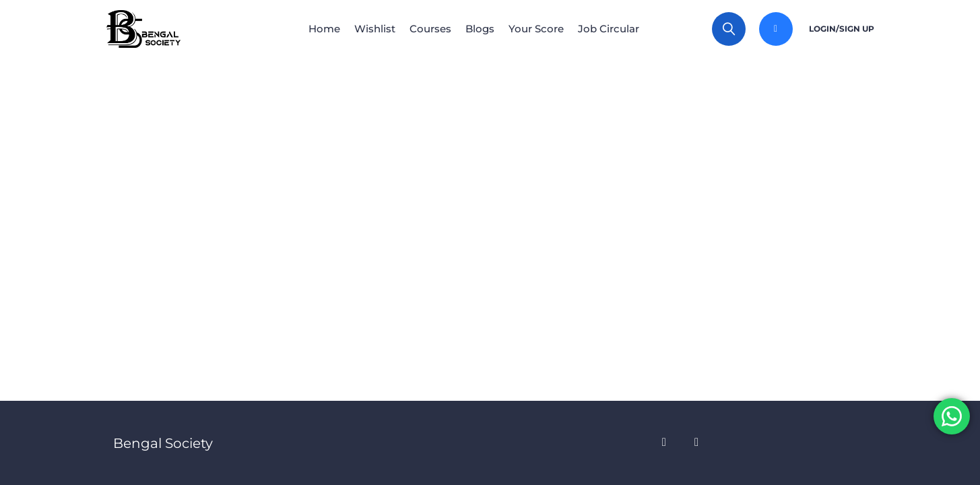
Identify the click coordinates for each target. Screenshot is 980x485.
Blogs (483, 29)
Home (311, 29)
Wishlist (367, 29)
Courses (428, 29)
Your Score (544, 29)
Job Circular (622, 29)
